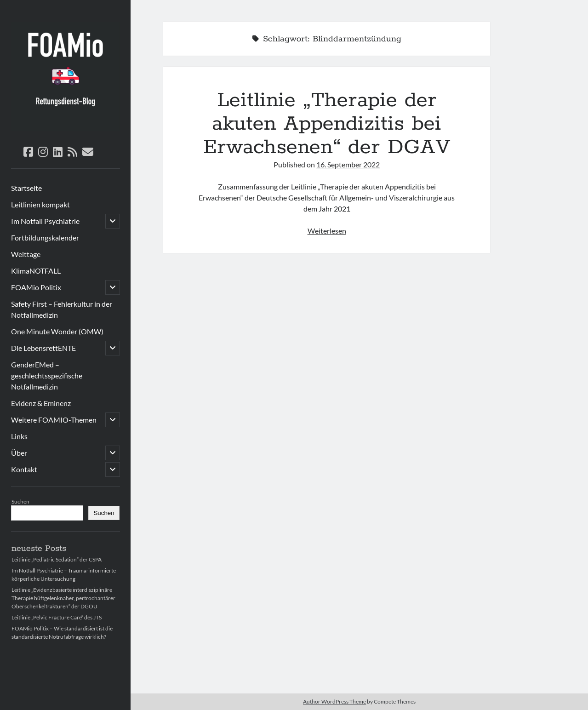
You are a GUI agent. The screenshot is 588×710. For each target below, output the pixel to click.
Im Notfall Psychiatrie (45, 221)
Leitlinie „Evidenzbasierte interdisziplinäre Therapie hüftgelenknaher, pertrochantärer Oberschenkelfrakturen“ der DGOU (63, 598)
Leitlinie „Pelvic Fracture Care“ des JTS (57, 617)
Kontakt (24, 469)
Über (19, 453)
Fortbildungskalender (45, 238)
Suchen (20, 501)
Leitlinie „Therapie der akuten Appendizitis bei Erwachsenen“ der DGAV (327, 124)
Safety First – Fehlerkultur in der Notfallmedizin (62, 309)
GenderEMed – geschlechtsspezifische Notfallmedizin (47, 375)
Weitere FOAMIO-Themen (54, 420)
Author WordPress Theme (334, 701)
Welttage (26, 254)
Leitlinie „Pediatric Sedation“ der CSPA (57, 559)
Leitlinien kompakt (40, 204)
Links (19, 436)
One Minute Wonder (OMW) (57, 331)
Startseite (26, 188)
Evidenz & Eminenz (41, 403)
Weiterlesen (327, 231)
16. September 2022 (348, 164)
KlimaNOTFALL (36, 271)
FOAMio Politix (36, 287)
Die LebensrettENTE (43, 348)
